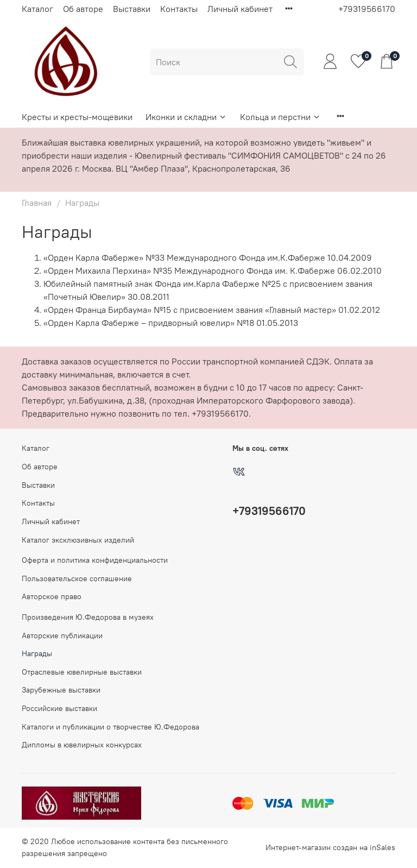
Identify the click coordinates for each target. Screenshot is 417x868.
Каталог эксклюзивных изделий (78, 540)
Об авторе (83, 9)
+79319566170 (367, 9)
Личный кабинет (240, 9)
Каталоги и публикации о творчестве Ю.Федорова (110, 727)
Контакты (179, 9)
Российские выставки (59, 708)
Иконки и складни (186, 117)
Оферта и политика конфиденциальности (95, 560)
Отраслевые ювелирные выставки (82, 672)
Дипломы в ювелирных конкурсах (82, 745)
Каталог (37, 9)
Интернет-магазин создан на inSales (330, 847)
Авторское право (52, 596)
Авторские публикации (62, 636)
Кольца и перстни (280, 117)
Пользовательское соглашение (77, 578)
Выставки (132, 9)
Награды (37, 653)
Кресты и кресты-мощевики (77, 117)
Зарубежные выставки (61, 690)
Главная (37, 203)
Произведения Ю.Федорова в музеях (88, 617)
